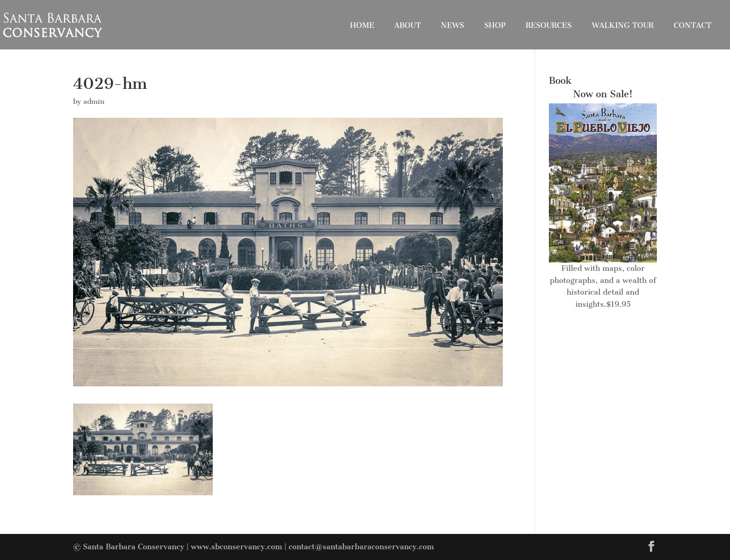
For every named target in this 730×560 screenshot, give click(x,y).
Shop (495, 25)
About (408, 25)
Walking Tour (623, 25)
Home (362, 25)
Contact (693, 25)
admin (94, 101)
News (453, 25)
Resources (549, 25)
